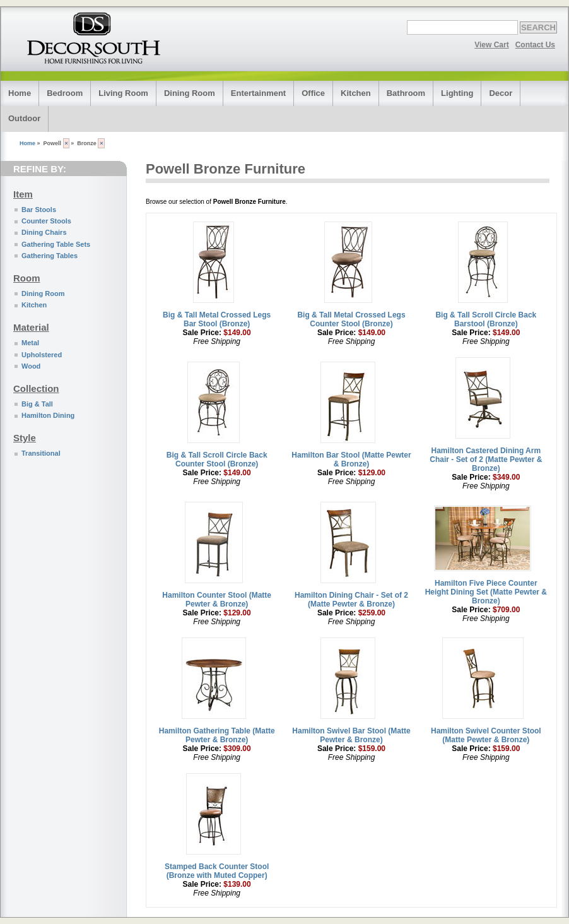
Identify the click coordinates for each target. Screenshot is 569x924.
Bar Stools (39, 210)
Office (313, 93)
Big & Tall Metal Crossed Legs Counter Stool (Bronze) (351, 319)
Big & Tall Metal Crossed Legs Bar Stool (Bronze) (217, 319)
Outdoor (24, 118)
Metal (30, 343)
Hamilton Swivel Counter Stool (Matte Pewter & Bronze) (486, 735)
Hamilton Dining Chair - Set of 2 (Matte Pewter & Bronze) (351, 600)
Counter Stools (46, 221)
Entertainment (258, 93)
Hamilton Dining (48, 415)
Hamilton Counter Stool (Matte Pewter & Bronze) (217, 600)
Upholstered (42, 355)
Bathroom (406, 93)
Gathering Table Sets (56, 244)
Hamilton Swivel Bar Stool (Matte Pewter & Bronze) (351, 735)
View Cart (491, 45)
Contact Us (535, 45)
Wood (31, 366)
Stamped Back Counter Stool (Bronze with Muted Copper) (217, 871)
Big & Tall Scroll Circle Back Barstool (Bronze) (486, 319)
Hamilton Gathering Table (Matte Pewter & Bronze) (217, 735)
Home (20, 93)
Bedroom (65, 93)
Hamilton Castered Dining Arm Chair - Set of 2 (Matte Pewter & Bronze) (486, 459)
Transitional (41, 453)
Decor (501, 93)
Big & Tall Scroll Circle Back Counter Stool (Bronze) (217, 459)
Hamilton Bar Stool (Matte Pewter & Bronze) (351, 459)
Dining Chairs (44, 232)
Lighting (457, 93)
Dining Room (190, 93)
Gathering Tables (50, 256)
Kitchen (356, 93)
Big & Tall (37, 404)
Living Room (123, 93)
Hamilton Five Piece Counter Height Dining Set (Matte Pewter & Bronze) (486, 592)
